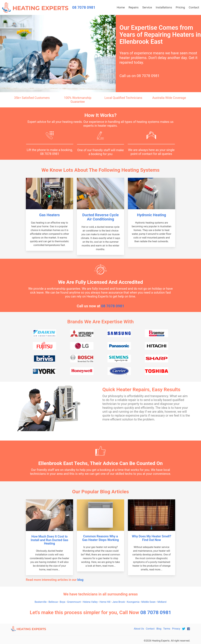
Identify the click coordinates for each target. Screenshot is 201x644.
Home (121, 7)
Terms (167, 629)
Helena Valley (90, 602)
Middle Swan (148, 602)
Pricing (180, 7)
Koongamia (133, 602)
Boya (62, 602)
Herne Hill (105, 602)
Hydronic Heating (152, 215)
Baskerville (41, 602)
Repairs (133, 7)
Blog (159, 629)
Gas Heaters (49, 215)
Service (147, 7)
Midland (162, 602)
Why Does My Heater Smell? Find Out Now (152, 538)
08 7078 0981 (148, 76)
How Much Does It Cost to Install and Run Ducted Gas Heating (49, 540)
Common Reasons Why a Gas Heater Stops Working (100, 538)
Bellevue (53, 602)
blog (80, 580)
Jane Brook (119, 602)
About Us (139, 629)
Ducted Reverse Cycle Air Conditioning (100, 217)
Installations (164, 7)
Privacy (176, 629)
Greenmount (74, 602)
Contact (194, 7)
